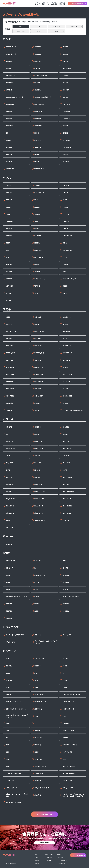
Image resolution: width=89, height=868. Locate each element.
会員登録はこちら (44, 843)
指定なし (24, 27)
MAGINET (9, 4)
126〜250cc (77, 27)
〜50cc (42, 27)
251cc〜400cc (23, 31)
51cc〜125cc (59, 27)
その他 (60, 31)
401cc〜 (42, 31)
